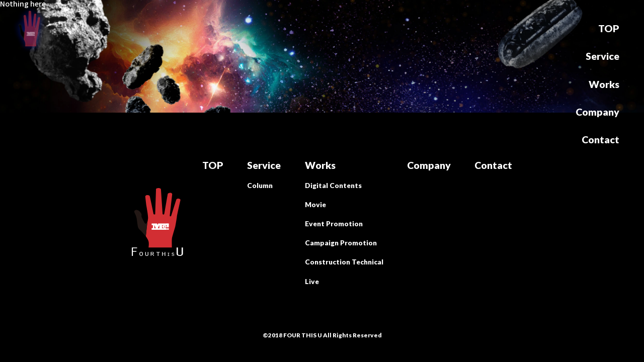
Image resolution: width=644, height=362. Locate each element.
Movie (315, 205)
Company (597, 112)
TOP (609, 29)
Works (604, 84)
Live (312, 282)
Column (260, 186)
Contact (600, 140)
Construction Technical (344, 262)
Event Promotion (334, 224)
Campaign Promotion (341, 243)
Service (602, 56)
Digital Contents (333, 186)
